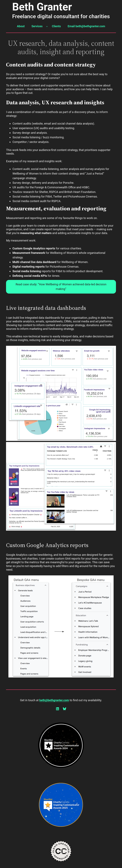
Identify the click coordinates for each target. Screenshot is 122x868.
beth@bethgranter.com (54, 700)
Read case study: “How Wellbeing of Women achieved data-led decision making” (61, 287)
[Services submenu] (47, 26)
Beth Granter (42, 7)
